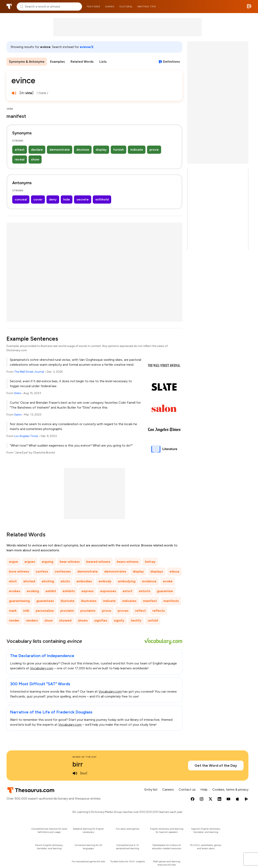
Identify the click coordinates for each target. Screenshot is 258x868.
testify (136, 620)
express (87, 591)
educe (174, 571)
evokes (15, 591)
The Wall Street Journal (29, 372)
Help (204, 789)
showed (65, 620)
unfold (153, 620)
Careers (168, 789)
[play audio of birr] (75, 773)
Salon (18, 415)
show (35, 159)
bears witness (128, 562)
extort (127, 591)
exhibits (69, 591)
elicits (65, 581)
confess (42, 571)
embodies (84, 581)
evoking (33, 591)
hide (67, 199)
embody (105, 581)
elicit (13, 581)
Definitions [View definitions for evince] (171, 62)
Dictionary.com (249, 7)
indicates (129, 601)
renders (32, 620)
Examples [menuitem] (58, 62)
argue (13, 562)
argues (30, 562)
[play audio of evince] (14, 93)
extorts (145, 591)
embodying (127, 581)
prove (154, 150)
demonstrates (115, 571)
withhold (102, 199)
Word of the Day (85, 757)
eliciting (48, 581)
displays (157, 571)
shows (83, 620)
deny (53, 199)
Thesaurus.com (9, 7)
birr (78, 764)
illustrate (68, 601)
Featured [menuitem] (94, 7)
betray (150, 562)
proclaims (88, 611)
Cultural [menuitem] (126, 7)
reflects (159, 611)
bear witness (70, 562)
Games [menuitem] (110, 7)
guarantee (165, 591)
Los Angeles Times (26, 436)
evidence (149, 581)
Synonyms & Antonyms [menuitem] (27, 62)
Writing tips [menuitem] (147, 7)
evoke (168, 581)
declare (37, 150)
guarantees (45, 601)
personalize (45, 611)
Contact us (187, 789)
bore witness (19, 571)
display (101, 150)
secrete (83, 199)
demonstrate (60, 150)
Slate (17, 393)
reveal (20, 159)
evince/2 (87, 47)
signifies (101, 620)
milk (26, 611)
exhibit (51, 591)
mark (13, 611)
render (14, 620)
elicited (29, 581)
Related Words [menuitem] (82, 62)
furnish (118, 150)
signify (119, 620)
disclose (83, 150)
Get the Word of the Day (216, 765)
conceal (21, 199)
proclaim (67, 611)
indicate (137, 150)
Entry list (151, 789)
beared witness (98, 562)
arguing (47, 562)
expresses (108, 591)
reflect (140, 611)
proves (123, 611)
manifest (150, 601)
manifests (171, 601)
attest (20, 150)
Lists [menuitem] (103, 62)
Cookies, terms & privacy (230, 789)
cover (38, 199)
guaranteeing (19, 601)
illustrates (89, 601)
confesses (63, 571)
